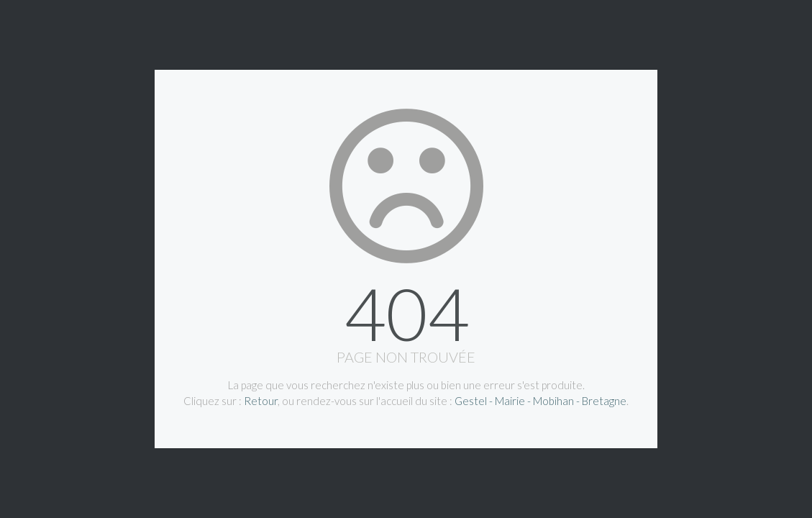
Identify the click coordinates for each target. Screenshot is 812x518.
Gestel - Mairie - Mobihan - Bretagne (540, 401)
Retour (261, 401)
